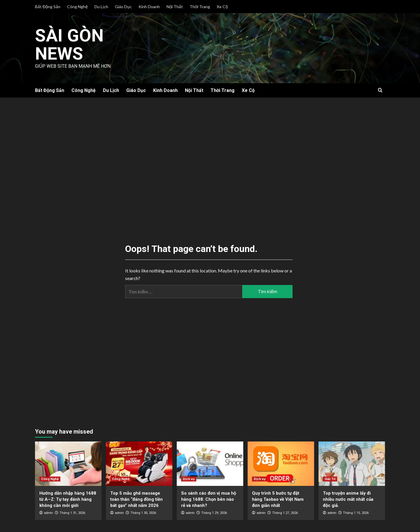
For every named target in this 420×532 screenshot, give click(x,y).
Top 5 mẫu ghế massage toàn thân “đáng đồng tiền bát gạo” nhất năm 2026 (136, 499)
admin (48, 513)
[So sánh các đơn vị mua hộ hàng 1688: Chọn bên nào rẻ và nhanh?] (210, 464)
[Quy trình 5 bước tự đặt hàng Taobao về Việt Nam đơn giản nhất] (281, 464)
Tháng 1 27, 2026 (285, 513)
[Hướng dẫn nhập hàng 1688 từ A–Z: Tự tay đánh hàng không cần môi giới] (68, 464)
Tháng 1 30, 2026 (143, 513)
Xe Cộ (222, 7)
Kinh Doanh (149, 7)
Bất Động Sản (48, 7)
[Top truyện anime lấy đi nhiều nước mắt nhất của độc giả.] (352, 464)
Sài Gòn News (70, 44)
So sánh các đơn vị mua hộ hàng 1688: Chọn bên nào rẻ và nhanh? (209, 499)
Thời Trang (200, 7)
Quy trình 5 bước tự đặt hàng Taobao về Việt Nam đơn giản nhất (278, 499)
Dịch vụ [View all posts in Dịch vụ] (189, 479)
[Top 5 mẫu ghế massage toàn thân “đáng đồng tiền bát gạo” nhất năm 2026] (139, 464)
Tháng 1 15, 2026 (356, 513)
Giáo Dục (123, 7)
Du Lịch (101, 7)
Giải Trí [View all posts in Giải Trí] (330, 479)
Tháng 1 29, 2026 (214, 513)
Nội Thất (175, 7)
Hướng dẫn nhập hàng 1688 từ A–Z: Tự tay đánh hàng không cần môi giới (68, 499)
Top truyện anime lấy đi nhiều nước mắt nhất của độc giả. (348, 499)
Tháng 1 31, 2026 (72, 513)
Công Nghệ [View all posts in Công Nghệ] (50, 479)
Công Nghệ (77, 7)
